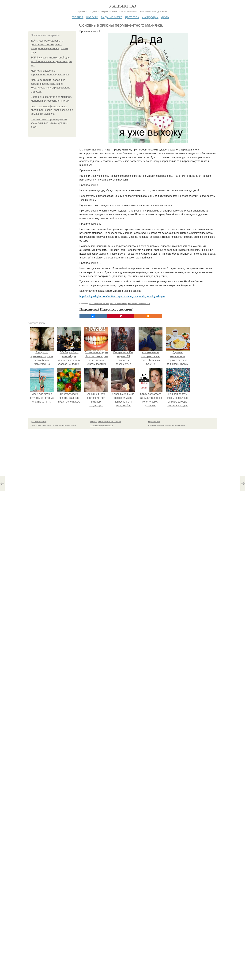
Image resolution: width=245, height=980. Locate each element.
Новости (92, 17)
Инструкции (150, 17)
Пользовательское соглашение (110, 422)
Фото (165, 17)
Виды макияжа (112, 17)
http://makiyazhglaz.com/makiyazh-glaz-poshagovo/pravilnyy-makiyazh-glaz (122, 296)
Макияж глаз (122, 6)
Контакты (93, 422)
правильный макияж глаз (99, 304)
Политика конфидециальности (101, 425)
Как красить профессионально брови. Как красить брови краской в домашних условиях (52, 110)
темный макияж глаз (118, 304)
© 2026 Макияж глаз (39, 422)
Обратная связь (154, 422)
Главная (77, 17)
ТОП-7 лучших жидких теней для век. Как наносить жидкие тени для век (51, 61)
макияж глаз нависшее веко (139, 304)
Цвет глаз (132, 17)
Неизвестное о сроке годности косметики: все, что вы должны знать (49, 123)
